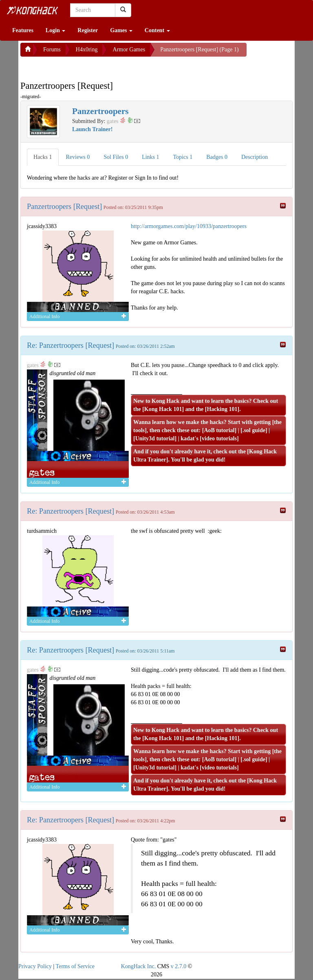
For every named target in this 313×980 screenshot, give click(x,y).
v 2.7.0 (179, 966)
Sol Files (116, 157)
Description (255, 157)
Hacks (43, 157)
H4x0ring (87, 49)
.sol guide (254, 430)
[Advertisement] (86, 67)
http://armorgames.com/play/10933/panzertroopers (189, 226)
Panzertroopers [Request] (64, 207)
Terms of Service (75, 966)
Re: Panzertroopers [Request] (71, 345)
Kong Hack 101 (163, 409)
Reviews (78, 157)
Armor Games (129, 49)
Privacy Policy (35, 966)
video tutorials (219, 438)
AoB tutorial (219, 430)
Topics (183, 157)
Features (23, 30)
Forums (52, 49)
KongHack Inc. (139, 966)
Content (157, 30)
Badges (217, 157)
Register (88, 30)
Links (150, 157)
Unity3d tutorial (155, 438)
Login (56, 30)
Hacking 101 (222, 409)
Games (121, 30)
